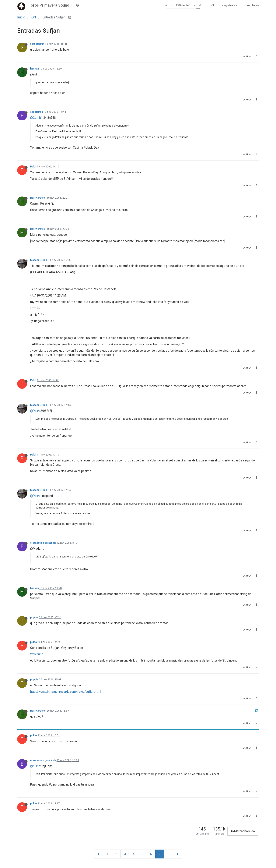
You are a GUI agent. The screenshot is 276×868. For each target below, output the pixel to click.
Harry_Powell (38, 198)
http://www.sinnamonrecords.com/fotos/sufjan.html (66, 692)
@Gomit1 (36, 118)
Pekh (33, 167)
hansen (34, 69)
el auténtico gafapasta (43, 543)
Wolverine (37, 654)
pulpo (34, 642)
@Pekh (35, 411)
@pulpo (35, 766)
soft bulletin (37, 44)
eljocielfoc (36, 112)
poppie (34, 617)
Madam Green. (39, 260)
